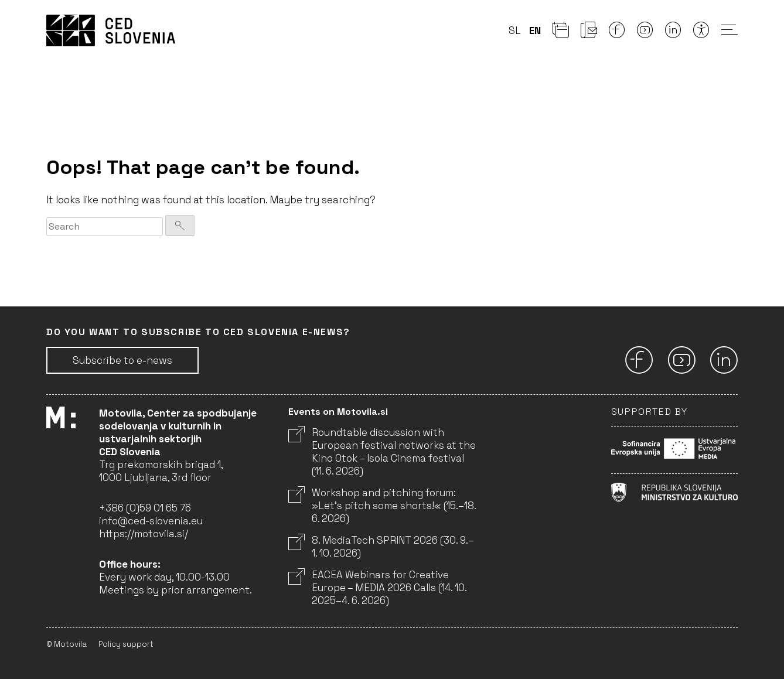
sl (515, 30)
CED (111, 30)
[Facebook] (617, 33)
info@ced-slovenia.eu (151, 521)
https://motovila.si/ (144, 534)
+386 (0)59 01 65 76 (145, 508)
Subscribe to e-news (122, 360)
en (535, 30)
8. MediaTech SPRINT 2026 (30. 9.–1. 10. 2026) (381, 547)
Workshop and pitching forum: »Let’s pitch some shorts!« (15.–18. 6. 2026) (382, 506)
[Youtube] (645, 33)
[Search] (180, 226)
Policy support (126, 644)
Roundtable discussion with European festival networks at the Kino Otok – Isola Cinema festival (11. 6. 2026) (382, 452)
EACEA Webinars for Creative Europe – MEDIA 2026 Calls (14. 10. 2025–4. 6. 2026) (377, 588)
